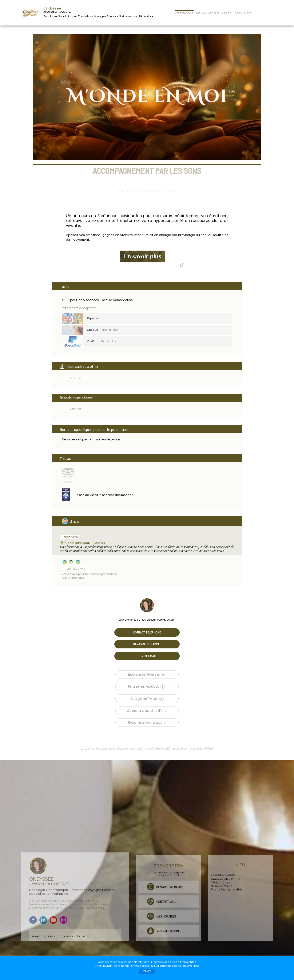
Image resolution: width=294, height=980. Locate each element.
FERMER (147, 971)
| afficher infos (109, 330)
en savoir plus (191, 966)
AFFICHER (76, 378)
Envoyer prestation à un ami (147, 674)
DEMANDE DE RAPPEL (147, 644)
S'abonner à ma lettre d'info (147, 711)
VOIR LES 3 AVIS (76, 569)
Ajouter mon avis (73, 578)
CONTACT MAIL (147, 656)
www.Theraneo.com (110, 962)
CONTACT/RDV (263, 13)
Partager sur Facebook (146, 687)
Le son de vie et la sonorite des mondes (104, 495)
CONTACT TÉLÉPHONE (147, 632)
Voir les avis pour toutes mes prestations (89, 574)
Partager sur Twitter (147, 699)
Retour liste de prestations (147, 722)
